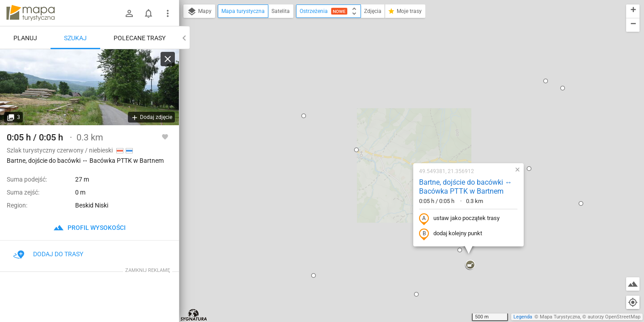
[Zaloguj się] (129, 13)
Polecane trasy (140, 38)
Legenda (523, 317)
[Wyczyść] (168, 59)
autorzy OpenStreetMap (614, 317)
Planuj (25, 38)
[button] (299, 53)
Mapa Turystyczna (560, 317)
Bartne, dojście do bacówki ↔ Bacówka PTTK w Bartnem (408, 90)
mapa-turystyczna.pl (30, 13)
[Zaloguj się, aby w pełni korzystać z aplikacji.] (165, 136)
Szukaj (75, 38)
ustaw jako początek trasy (402, 122)
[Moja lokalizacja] (633, 302)
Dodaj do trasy (48, 254)
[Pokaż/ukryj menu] (168, 13)
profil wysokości (89, 228)
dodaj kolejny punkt (393, 137)
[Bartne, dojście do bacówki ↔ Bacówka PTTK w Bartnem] (89, 87)
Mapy (199, 12)
